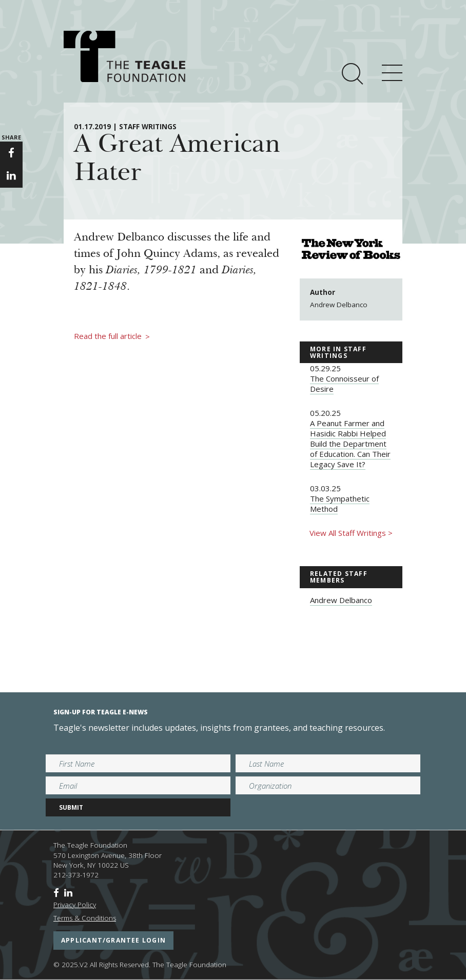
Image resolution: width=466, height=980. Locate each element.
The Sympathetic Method (340, 504)
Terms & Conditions (85, 918)
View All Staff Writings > (351, 533)
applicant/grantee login (113, 940)
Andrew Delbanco (341, 600)
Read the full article (112, 336)
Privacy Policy (75, 905)
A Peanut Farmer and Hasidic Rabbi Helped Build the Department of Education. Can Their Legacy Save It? (350, 444)
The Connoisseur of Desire (344, 384)
